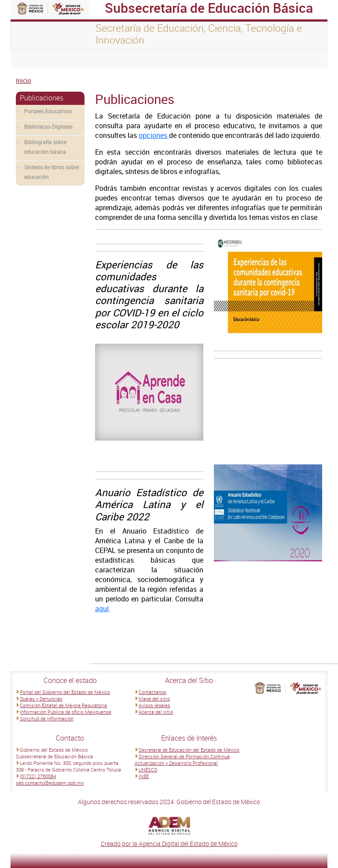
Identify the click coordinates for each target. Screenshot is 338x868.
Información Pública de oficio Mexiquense (66, 712)
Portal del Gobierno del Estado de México (65, 692)
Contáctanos (152, 692)
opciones (154, 135)
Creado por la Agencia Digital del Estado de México (169, 844)
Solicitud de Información (47, 718)
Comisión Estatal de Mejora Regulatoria (63, 705)
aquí (102, 608)
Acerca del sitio (156, 712)
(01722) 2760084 (38, 776)
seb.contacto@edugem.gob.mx (50, 783)
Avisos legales (154, 705)
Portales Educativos (48, 111)
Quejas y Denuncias (41, 699)
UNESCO (148, 770)
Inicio (24, 80)
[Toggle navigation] (28, 59)
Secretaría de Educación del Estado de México (189, 750)
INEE (144, 776)
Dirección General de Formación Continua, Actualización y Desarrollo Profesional (183, 760)
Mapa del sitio (154, 699)
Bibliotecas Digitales (48, 126)
